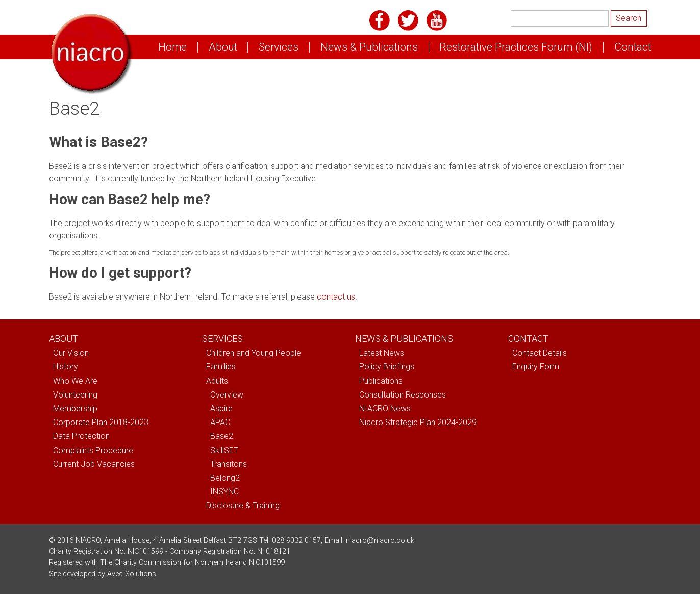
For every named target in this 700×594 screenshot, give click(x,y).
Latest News (382, 353)
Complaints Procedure (93, 450)
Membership (75, 409)
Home (172, 47)
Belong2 (225, 478)
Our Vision (71, 353)
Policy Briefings (387, 367)
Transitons (229, 464)
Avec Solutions (132, 574)
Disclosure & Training (243, 505)
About (223, 47)
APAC (220, 422)
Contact (633, 47)
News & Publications (369, 47)
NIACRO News (385, 409)
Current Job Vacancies (94, 464)
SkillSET (224, 450)
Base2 (222, 436)
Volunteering (75, 395)
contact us (336, 297)
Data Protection (81, 436)
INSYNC (224, 492)
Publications (381, 381)
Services (279, 47)
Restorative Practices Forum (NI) (516, 47)
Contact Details (540, 353)
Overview (227, 395)
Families (221, 367)
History (66, 367)
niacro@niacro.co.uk (380, 541)
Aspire (221, 409)
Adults (217, 381)
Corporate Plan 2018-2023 (101, 422)
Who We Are (75, 381)
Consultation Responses (403, 395)
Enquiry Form (536, 367)
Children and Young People (254, 353)
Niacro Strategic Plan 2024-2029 (418, 422)
